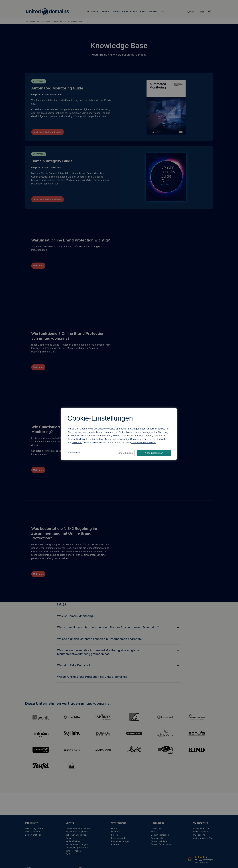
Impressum (74, 452)
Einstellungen (125, 453)
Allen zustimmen (154, 453)
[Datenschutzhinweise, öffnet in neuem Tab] (144, 442)
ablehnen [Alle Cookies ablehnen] (77, 442)
